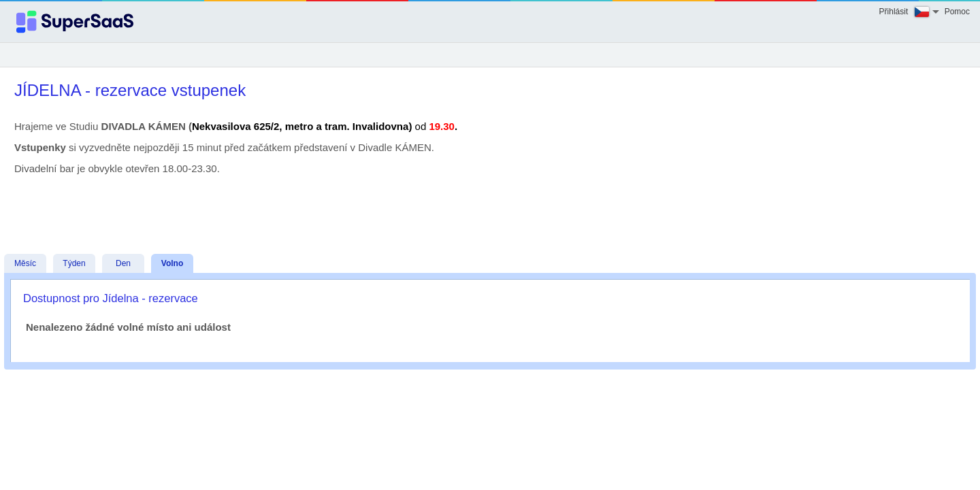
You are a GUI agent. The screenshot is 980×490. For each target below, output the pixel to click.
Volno (172, 263)
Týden (74, 263)
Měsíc (25, 263)
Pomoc (957, 12)
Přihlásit (894, 12)
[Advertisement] (487, 204)
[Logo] (75, 22)
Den (123, 263)
